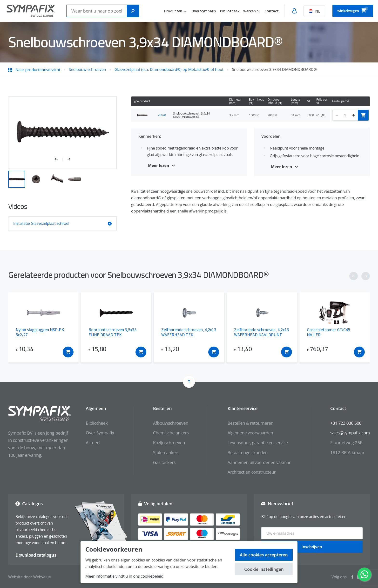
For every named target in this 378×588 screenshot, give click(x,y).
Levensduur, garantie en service (256, 443)
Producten (167, 11)
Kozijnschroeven (166, 443)
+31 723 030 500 (345, 423)
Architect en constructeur (249, 472)
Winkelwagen (350, 10)
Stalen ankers (163, 452)
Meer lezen (159, 165)
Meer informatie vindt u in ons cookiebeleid (124, 576)
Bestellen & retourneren (248, 423)
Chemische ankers (168, 433)
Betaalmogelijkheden (245, 452)
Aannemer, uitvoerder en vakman (257, 462)
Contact (265, 11)
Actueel (90, 443)
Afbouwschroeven (168, 423)
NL (308, 11)
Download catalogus (36, 554)
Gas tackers (161, 462)
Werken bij (245, 11)
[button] (59, 160)
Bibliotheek (223, 11)
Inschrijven (312, 545)
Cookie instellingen (264, 569)
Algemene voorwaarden (248, 433)
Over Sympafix (197, 11)
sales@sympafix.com (349, 433)
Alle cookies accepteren (264, 555)
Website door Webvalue (30, 576)
